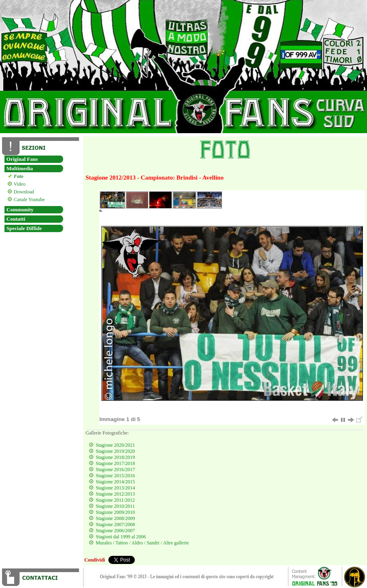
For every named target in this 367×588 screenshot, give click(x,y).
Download (23, 192)
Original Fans (22, 159)
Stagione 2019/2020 (115, 451)
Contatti (16, 219)
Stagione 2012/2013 (115, 494)
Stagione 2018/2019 (115, 457)
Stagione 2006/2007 (115, 531)
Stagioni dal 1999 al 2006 (121, 537)
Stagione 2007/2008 (115, 524)
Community (20, 210)
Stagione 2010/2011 (115, 506)
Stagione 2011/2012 (115, 500)
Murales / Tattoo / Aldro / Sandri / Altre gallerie (142, 543)
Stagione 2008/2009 (115, 518)
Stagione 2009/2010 (115, 512)
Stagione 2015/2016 (115, 476)
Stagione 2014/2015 (115, 482)
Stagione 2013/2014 (115, 488)
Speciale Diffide (24, 228)
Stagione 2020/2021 (115, 445)
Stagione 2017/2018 (115, 463)
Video (19, 184)
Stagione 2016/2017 (115, 470)
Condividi (95, 560)
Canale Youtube (28, 200)
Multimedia (20, 168)
